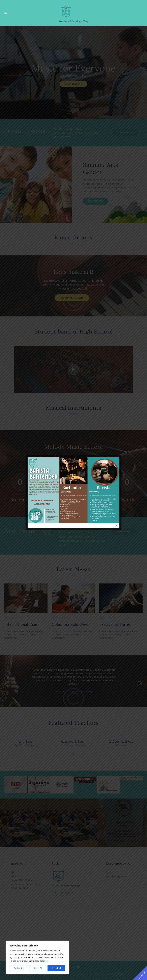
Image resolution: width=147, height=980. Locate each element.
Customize (19, 968)
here (46, 961)
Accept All (56, 968)
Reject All (38, 968)
